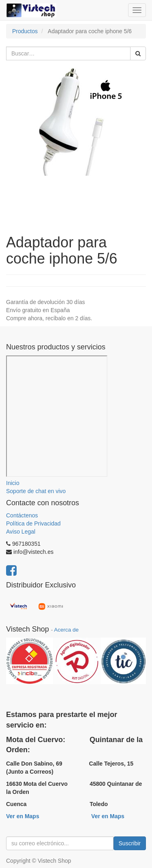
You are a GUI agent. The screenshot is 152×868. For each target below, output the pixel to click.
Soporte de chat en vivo (36, 491)
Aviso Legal (21, 532)
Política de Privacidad (33, 523)
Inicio (13, 483)
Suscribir (130, 843)
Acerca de (66, 630)
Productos (25, 31)
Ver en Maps (23, 816)
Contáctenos (22, 515)
